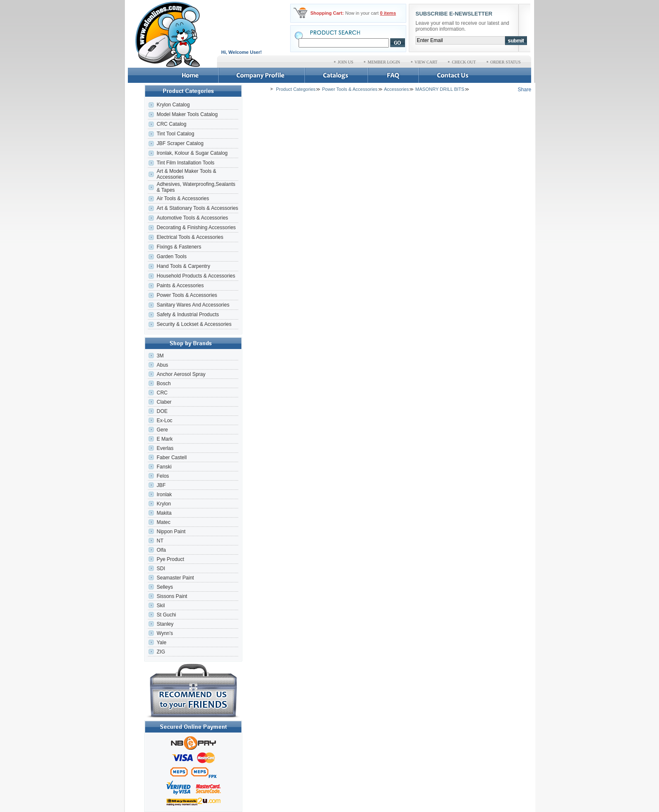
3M (160, 356)
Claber (164, 402)
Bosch (163, 384)
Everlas (165, 448)
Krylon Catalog (173, 105)
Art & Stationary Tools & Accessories (197, 208)
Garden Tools (171, 257)
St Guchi (166, 615)
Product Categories (296, 89)
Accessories (396, 89)
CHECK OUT (464, 62)
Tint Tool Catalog (175, 134)
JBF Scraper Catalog (180, 143)
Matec (163, 522)
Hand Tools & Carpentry (183, 266)
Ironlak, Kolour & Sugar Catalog (192, 153)
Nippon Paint (171, 532)
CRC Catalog (171, 124)
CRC (162, 393)
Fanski (164, 467)
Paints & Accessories (181, 286)
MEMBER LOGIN (384, 62)
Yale (161, 643)
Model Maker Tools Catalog (187, 114)
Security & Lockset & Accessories (194, 324)
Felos (163, 476)
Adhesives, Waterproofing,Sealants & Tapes (196, 187)
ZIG (161, 652)
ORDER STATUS (505, 62)
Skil (160, 606)
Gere (162, 430)
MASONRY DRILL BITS (440, 89)
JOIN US (345, 62)
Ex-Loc (164, 421)
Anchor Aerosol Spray (181, 374)
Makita (164, 513)
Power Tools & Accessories (187, 295)
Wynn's (165, 633)
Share (524, 90)
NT (160, 541)
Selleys (165, 587)
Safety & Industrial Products (188, 315)
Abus (162, 365)
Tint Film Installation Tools (185, 163)
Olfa (161, 550)
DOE (162, 411)
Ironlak (164, 495)
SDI (161, 569)
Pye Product (170, 559)
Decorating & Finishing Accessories (196, 227)
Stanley (165, 624)
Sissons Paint (172, 596)
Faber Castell (171, 458)
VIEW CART (426, 62)
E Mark (164, 439)
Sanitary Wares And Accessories (193, 305)
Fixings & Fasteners (179, 247)
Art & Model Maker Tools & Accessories (186, 174)
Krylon (164, 504)
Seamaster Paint (175, 578)
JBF (161, 485)
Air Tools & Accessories (183, 198)
